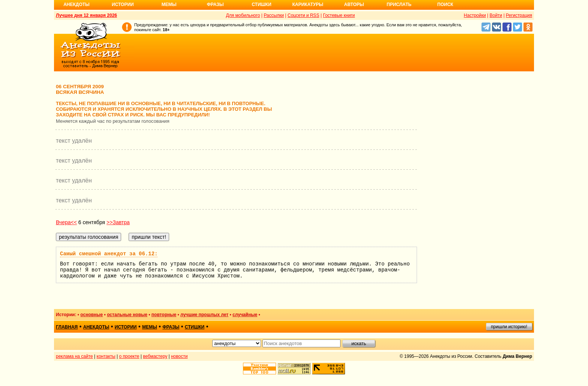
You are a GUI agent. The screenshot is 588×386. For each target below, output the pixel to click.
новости (179, 356)
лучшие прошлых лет (204, 315)
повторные (164, 315)
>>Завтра (118, 222)
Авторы (354, 5)
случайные (245, 315)
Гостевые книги (339, 15)
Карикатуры (308, 5)
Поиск (445, 5)
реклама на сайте (74, 356)
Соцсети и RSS (304, 15)
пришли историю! (509, 327)
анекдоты (96, 327)
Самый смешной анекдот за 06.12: (109, 254)
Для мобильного (243, 15)
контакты (106, 356)
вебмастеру (155, 356)
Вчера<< (66, 222)
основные (91, 315)
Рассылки (274, 15)
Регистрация (519, 15)
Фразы (215, 5)
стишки (195, 327)
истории (126, 327)
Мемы (169, 5)
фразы (171, 327)
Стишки (261, 5)
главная (67, 327)
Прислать (399, 5)
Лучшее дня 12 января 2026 (86, 15)
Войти (496, 15)
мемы (150, 327)
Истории (123, 5)
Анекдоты (76, 5)
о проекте (129, 356)
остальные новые (127, 315)
